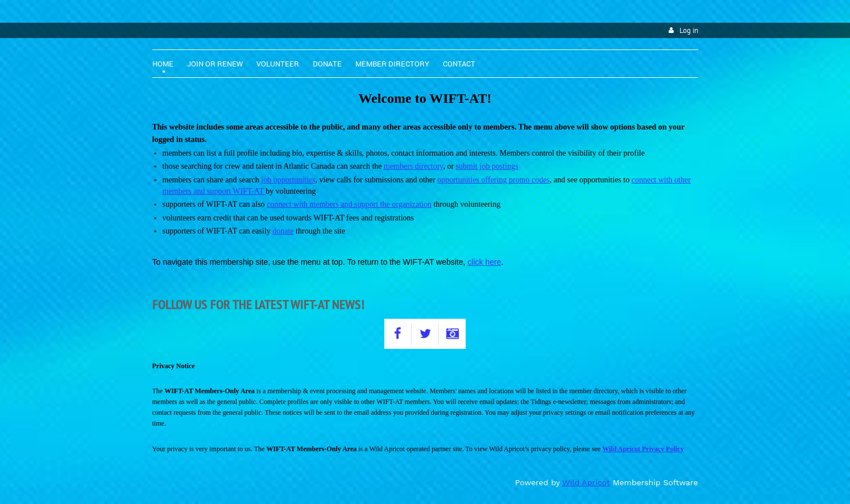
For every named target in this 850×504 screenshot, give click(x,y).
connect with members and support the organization (349, 204)
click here (484, 262)
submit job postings (487, 166)
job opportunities (288, 180)
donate (283, 231)
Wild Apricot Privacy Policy (643, 449)
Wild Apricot (586, 482)
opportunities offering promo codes (494, 180)
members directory (413, 166)
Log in (689, 30)
